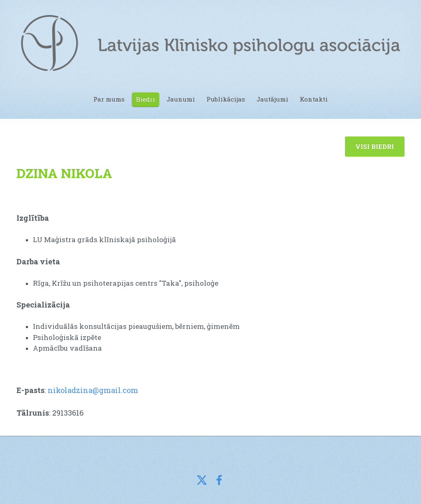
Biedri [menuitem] (146, 99)
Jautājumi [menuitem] (272, 99)
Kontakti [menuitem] (314, 99)
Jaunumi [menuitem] (181, 99)
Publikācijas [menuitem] (226, 99)
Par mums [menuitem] (109, 99)
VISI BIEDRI (375, 146)
